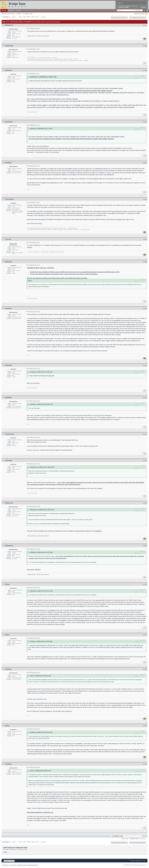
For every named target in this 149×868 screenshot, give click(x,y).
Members (11, 10)
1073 (20, 17)
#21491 (145, 398)
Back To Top (5, 865)
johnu (7, 584)
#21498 (145, 669)
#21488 (145, 262)
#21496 (145, 584)
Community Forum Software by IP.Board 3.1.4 (135, 865)
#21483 (145, 70)
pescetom (9, 122)
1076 (33, 17)
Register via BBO (124, 7)
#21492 (145, 434)
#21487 (145, 239)
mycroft (8, 239)
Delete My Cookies (22, 865)
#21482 (145, 46)
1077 (37, 17)
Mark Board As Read (33, 865)
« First (13, 17)
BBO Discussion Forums (8, 14)
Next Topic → (144, 839)
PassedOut (9, 199)
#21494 (145, 503)
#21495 (145, 546)
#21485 (145, 163)
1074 (25, 17)
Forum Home (13, 865)
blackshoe (9, 46)
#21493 (145, 461)
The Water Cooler (28, 14)
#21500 (145, 764)
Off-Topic (19, 14)
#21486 (145, 199)
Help (143, 7)
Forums (4, 10)
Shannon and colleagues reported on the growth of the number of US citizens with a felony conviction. (57, 278)
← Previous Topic (124, 839)
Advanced (147, 10)
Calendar (18, 10)
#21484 (145, 122)
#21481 (145, 25)
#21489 (145, 309)
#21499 (145, 726)
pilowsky (9, 70)
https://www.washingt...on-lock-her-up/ (40, 812)
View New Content (139, 14)
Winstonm (9, 25)
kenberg (8, 163)
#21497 (145, 635)
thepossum (9, 434)
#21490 (145, 365)
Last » (44, 17)
